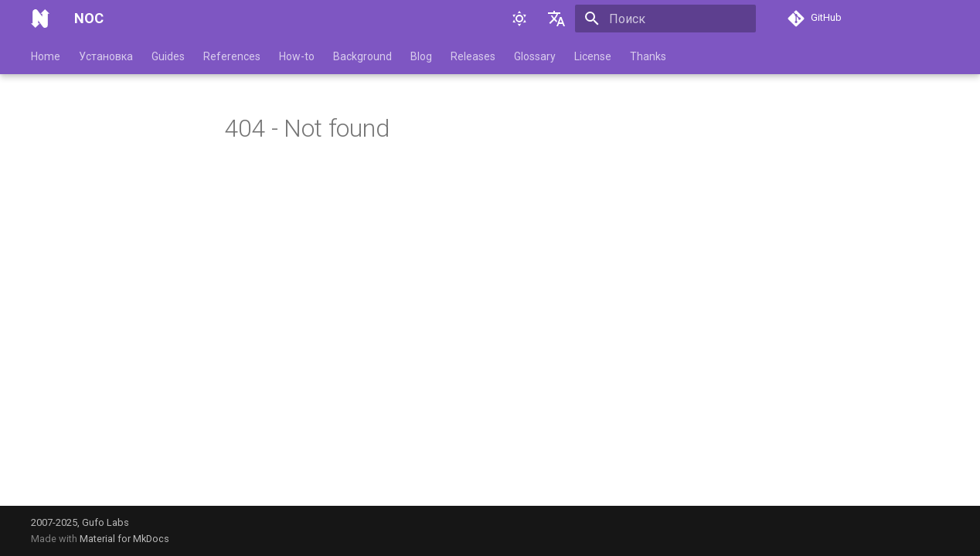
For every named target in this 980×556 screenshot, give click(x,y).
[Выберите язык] (556, 19)
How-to (297, 56)
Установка (106, 56)
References (232, 56)
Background (362, 56)
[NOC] (40, 19)
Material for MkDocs (124, 539)
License (593, 56)
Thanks (648, 56)
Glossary (535, 56)
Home (46, 56)
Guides (168, 56)
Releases (473, 56)
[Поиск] (665, 19)
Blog (421, 56)
